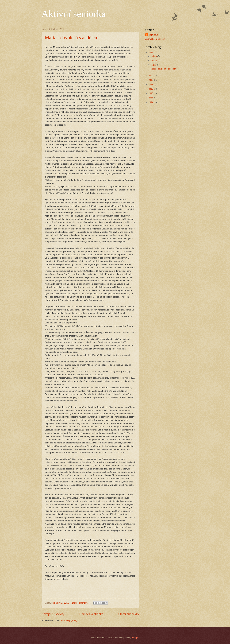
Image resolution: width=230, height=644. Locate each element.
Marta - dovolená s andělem (72, 37)
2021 (151, 52)
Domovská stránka (91, 614)
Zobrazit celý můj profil (156, 39)
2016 (151, 93)
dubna (154, 56)
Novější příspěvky (53, 614)
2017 (151, 89)
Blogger (135, 638)
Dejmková (153, 35)
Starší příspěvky (129, 614)
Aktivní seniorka (74, 14)
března (154, 61)
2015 (151, 98)
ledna (154, 65)
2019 (151, 80)
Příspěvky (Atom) (69, 620)
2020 (151, 76)
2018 (151, 84)
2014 (151, 102)
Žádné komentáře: (80, 603)
